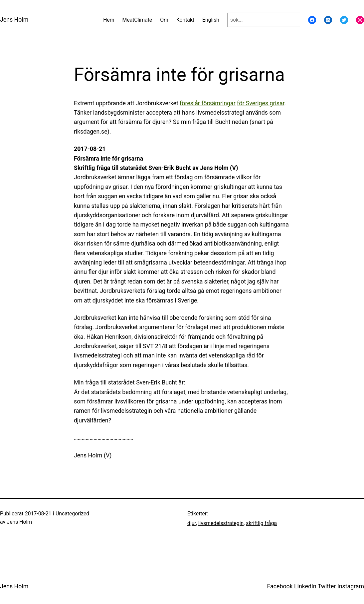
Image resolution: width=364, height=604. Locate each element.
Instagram (351, 586)
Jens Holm (14, 20)
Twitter (327, 586)
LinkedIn (305, 586)
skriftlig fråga (261, 523)
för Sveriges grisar (261, 103)
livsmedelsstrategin (221, 523)
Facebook (280, 586)
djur (192, 523)
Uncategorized (72, 514)
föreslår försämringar (208, 103)
